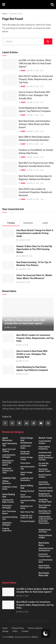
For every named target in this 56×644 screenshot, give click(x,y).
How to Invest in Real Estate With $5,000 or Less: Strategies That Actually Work (34, 95)
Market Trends (45, 438)
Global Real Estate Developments (46, 549)
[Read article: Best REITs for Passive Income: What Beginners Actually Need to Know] (10, 167)
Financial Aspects (46, 491)
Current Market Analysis (45, 442)
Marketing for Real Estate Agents (8, 463)
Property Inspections (7, 530)
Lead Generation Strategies (9, 456)
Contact (25, 631)
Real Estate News (44, 544)
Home (5, 14)
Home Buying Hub (9, 496)
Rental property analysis (45, 476)
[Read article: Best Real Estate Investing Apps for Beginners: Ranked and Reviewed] (10, 180)
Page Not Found (16, 14)
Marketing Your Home (27, 507)
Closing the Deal (27, 491)
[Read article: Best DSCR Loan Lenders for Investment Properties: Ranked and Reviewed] (10, 193)
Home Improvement (26, 496)
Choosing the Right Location (8, 501)
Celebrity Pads (9, 478)
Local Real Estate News (45, 561)
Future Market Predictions (44, 448)
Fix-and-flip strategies (43, 464)
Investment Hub (45, 453)
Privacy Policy (18, 628)
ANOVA (35, 637)
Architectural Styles (26, 447)
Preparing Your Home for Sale (27, 517)
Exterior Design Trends (27, 458)
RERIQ (11, 637)
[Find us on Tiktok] (34, 423)
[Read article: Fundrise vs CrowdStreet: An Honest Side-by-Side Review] (10, 154)
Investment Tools (45, 488)
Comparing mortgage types (45, 501)
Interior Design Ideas (26, 474)
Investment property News (45, 555)
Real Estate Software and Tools (8, 471)
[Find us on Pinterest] (19, 423)
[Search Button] (52, 5)
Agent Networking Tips (9, 445)
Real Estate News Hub (44, 574)
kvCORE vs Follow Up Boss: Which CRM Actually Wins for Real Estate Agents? (35, 63)
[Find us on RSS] (48, 423)
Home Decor (25, 463)
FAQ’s (15, 631)
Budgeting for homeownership (45, 495)
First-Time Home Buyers (9, 512)
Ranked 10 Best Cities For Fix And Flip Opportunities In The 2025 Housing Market (34, 249)
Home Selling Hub (27, 487)
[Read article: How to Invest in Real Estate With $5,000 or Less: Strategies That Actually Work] (10, 96)
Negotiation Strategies (7, 524)
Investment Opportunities (44, 483)
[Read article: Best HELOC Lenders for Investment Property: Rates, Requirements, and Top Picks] (10, 80)
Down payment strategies (45, 506)
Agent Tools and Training (9, 450)
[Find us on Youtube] (41, 423)
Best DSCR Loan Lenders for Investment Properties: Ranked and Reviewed (35, 192)
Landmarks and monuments (27, 479)
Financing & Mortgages (7, 507)
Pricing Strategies (28, 521)
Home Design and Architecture (27, 440)
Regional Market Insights (45, 537)
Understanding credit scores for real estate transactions (46, 520)
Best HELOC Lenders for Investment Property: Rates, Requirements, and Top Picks (36, 79)
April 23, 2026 (33, 71)
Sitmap (5, 631)
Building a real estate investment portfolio (46, 458)
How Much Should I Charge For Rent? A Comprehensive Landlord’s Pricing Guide (35, 233)
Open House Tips (27, 512)
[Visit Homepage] (28, 5)
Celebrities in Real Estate (10, 488)
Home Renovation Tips (28, 468)
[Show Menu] (4, 5)
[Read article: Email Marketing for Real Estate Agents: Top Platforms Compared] (10, 112)
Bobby (23, 71)
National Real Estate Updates (45, 567)
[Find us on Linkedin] (27, 423)
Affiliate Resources (6, 482)
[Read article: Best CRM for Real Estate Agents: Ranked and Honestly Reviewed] (10, 141)
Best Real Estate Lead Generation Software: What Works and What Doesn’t (34, 124)
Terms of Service (35, 628)
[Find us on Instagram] (12, 423)
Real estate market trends (44, 470)
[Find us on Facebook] (5, 423)
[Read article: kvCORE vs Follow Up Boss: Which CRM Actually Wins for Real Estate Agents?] (10, 64)
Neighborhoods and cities (45, 531)
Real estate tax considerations (45, 512)
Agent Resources (7, 439)
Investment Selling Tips (28, 502)
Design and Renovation (25, 453)
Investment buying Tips (10, 518)
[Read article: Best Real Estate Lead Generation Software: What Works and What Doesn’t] (10, 125)
